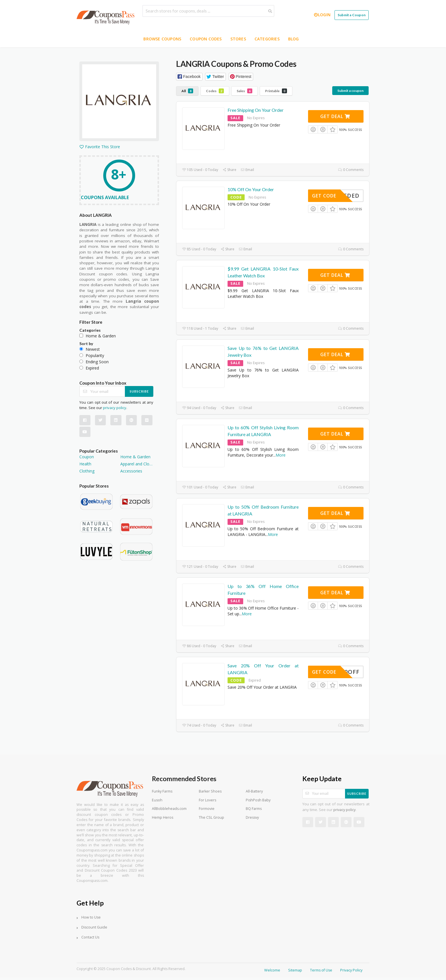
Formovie (207, 809)
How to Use (91, 917)
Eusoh (157, 800)
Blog (294, 39)
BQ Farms (254, 809)
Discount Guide (94, 927)
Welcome (272, 970)
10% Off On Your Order (251, 189)
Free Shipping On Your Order (256, 110)
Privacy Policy (351, 970)
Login (322, 15)
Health (85, 464)
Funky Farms (162, 791)
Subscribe (139, 391)
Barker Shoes (210, 791)
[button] (189, 77)
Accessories (131, 471)
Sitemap (295, 970)
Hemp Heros (163, 817)
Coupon (87, 457)
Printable (276, 91)
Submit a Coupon (352, 15)
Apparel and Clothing (137, 464)
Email (247, 170)
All (187, 91)
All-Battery (254, 791)
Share (229, 170)
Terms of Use (321, 970)
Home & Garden (135, 457)
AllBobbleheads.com (169, 809)
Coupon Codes (206, 39)
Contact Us (90, 937)
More (281, 455)
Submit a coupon (350, 91)
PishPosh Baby (258, 800)
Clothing (87, 471)
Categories (267, 39)
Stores (238, 39)
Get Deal (335, 116)
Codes (215, 91)
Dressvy (252, 817)
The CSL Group (211, 817)
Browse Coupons (162, 39)
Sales (244, 91)
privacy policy (115, 408)
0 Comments (351, 170)
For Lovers (207, 800)
